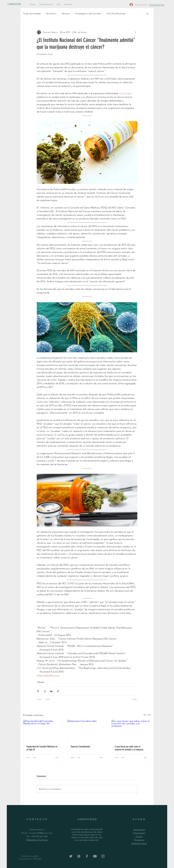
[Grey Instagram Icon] (103, 856)
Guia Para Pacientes (116, 14)
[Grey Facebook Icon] (87, 856)
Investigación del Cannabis (88, 14)
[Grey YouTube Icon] (95, 856)
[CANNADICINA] (17, 4)
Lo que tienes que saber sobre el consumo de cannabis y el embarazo (129, 748)
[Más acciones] (136, 32)
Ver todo (147, 715)
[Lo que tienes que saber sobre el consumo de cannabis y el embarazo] (131, 731)
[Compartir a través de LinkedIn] (51, 691)
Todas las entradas (32, 14)
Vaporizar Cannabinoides (80, 747)
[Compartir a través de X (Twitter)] (45, 691)
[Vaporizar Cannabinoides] (87, 731)
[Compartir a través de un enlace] (58, 691)
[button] (147, 14)
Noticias (66, 14)
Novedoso (51, 14)
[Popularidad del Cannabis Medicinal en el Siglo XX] (43, 731)
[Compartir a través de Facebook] (38, 691)
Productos (139, 840)
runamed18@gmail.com (41, 833)
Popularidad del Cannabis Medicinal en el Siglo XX (42, 748)
